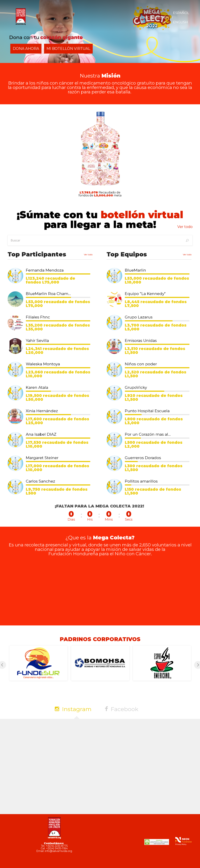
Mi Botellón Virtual (69, 48)
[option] (38, 663)
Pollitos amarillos (141, 481)
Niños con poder (141, 364)
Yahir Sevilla (37, 340)
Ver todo (185, 227)
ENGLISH (180, 22)
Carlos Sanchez (40, 481)
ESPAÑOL (181, 13)
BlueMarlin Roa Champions (49, 294)
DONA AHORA (26, 48)
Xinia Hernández (42, 411)
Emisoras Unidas (141, 340)
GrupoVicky (136, 387)
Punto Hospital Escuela (147, 411)
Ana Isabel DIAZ (41, 434)
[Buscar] (187, 240)
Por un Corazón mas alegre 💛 (148, 434)
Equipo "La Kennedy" (145, 294)
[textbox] (100, 240)
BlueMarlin (135, 270)
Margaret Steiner (42, 458)
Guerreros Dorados (143, 458)
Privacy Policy (181, 844)
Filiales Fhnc (38, 317)
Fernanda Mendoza (45, 270)
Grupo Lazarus (139, 317)
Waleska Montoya (43, 364)
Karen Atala (37, 387)
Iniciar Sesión (156, 18)
